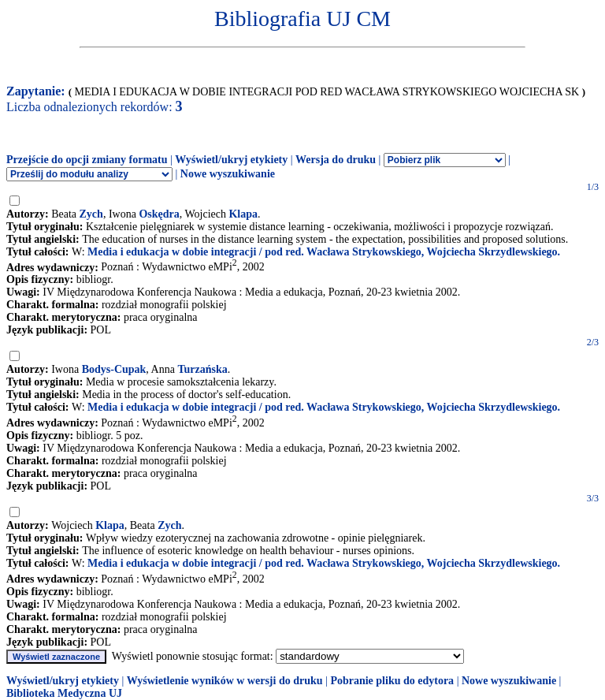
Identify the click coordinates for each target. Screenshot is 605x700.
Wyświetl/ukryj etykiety (231, 160)
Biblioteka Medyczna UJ (64, 693)
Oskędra (159, 214)
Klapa (243, 214)
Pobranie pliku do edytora (392, 681)
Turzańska (202, 369)
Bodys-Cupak (114, 369)
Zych (91, 214)
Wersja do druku (336, 160)
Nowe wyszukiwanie (228, 174)
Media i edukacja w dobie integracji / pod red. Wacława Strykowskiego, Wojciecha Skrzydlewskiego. (324, 252)
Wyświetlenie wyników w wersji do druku (225, 681)
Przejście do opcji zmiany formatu (87, 160)
